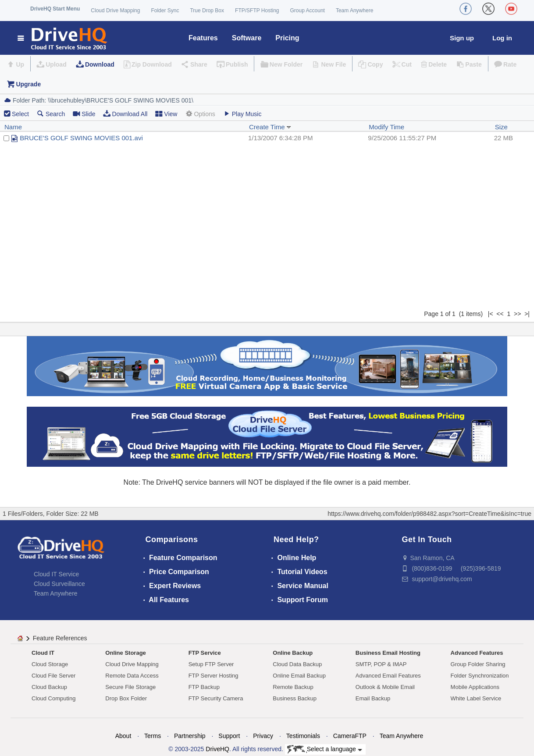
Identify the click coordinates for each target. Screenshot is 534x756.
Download (100, 64)
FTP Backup (204, 687)
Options (200, 114)
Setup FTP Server (211, 664)
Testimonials (303, 736)
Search (51, 114)
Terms (153, 736)
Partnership (190, 736)
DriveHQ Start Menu (55, 9)
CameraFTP (350, 736)
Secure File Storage (130, 687)
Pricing (287, 38)
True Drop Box (207, 11)
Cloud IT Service (56, 574)
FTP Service (205, 653)
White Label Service (476, 698)
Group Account (308, 11)
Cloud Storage (50, 664)
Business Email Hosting (388, 653)
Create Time (270, 127)
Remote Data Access (132, 676)
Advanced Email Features (388, 676)
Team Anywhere (354, 11)
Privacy (263, 736)
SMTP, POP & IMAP (381, 664)
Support (229, 736)
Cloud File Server (53, 676)
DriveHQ (217, 749)
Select (20, 114)
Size (501, 127)
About (123, 736)
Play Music (242, 114)
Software (247, 38)
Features (203, 38)
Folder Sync (165, 11)
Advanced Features (477, 653)
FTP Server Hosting (214, 676)
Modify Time (386, 127)
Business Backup (295, 698)
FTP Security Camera (216, 698)
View (166, 114)
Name (13, 127)
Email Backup (373, 698)
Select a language (325, 749)
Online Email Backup (299, 676)
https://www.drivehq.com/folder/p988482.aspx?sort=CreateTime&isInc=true (429, 514)
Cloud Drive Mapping (115, 11)
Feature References (60, 638)
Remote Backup (293, 687)
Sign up (462, 38)
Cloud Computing (53, 698)
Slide (84, 114)
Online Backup (293, 653)
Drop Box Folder (126, 698)
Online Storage (125, 653)
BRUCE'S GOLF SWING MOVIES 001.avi (81, 138)
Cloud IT (43, 653)
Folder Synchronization (480, 676)
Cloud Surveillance (59, 584)
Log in (502, 38)
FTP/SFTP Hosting (257, 11)
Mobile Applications (475, 687)
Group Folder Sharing (478, 664)
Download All (125, 114)
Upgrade (28, 84)
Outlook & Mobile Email (385, 687)
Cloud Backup (49, 687)
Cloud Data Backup (297, 664)
